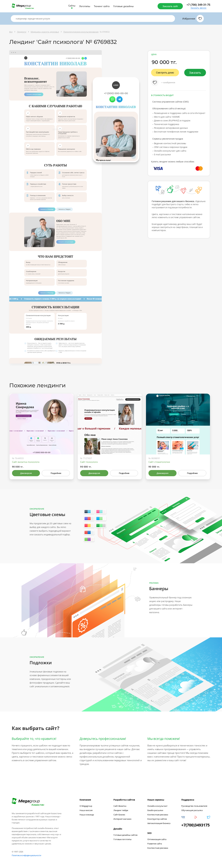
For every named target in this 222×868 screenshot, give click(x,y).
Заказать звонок (198, 8)
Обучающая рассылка (192, 810)
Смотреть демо (165, 73)
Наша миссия (86, 810)
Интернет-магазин (122, 819)
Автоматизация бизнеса (159, 823)
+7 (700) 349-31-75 (198, 5)
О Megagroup (86, 806)
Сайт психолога (89, 462)
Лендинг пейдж (121, 810)
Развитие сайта (155, 844)
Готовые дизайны (123, 6)
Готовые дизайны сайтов (125, 835)
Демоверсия (26, 473)
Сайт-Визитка (120, 806)
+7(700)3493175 (195, 825)
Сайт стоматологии (159, 462)
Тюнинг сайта (102, 6)
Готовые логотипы (122, 839)
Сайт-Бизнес (119, 815)
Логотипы (85, 6)
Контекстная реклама (158, 815)
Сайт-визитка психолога (26, 462)
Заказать (195, 73)
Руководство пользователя (194, 806)
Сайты (72, 6)
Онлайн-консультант (157, 806)
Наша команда (87, 815)
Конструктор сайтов (157, 819)
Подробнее (56, 473)
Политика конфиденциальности (26, 855)
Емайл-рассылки (155, 810)
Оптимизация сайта (157, 839)
